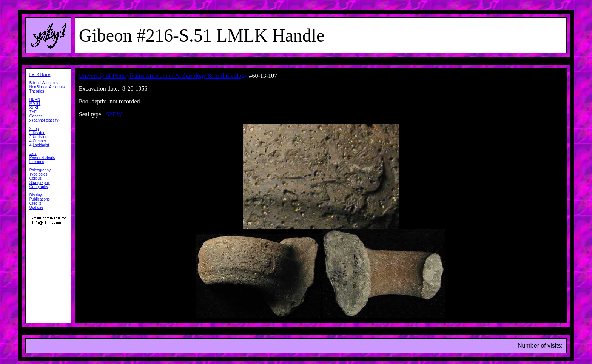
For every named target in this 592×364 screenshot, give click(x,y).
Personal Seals (42, 158)
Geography (39, 187)
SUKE (35, 108)
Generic (36, 116)
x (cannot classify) (45, 120)
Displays (37, 195)
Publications (40, 199)
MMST (35, 104)
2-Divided (37, 133)
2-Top (34, 129)
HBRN (35, 99)
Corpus (35, 178)
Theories (37, 91)
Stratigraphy (40, 183)
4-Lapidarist (39, 145)
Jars (33, 153)
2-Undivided (39, 137)
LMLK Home (40, 75)
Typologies (39, 174)
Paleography (40, 170)
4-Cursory (38, 141)
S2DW (114, 114)
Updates (36, 207)
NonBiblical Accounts (47, 87)
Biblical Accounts (44, 83)
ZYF (33, 112)
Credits (35, 203)
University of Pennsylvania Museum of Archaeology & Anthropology (163, 76)
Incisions (37, 162)
